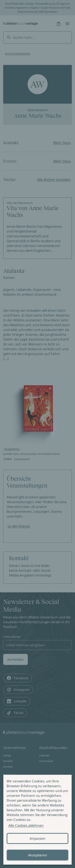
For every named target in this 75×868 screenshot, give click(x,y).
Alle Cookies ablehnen (26, 825)
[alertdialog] (37, 820)
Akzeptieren (38, 855)
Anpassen (37, 838)
